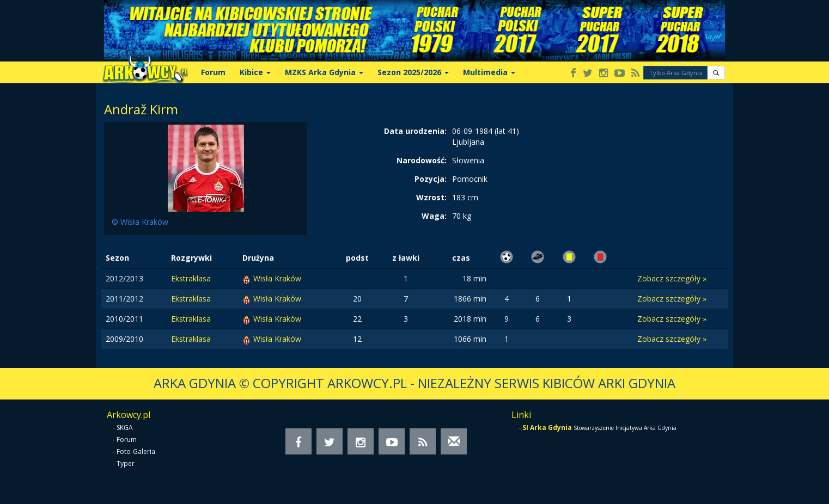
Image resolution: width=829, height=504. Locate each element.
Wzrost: (431, 197)
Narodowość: (422, 160)
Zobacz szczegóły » (672, 278)
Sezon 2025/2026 (413, 72)
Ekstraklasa (191, 278)
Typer (126, 463)
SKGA (125, 428)
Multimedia (489, 72)
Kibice (255, 72)
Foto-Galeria (136, 451)
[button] (716, 73)
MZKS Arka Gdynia (324, 72)
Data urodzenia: (415, 131)
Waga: (434, 216)
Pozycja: (431, 179)
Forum (213, 72)
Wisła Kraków (277, 278)
